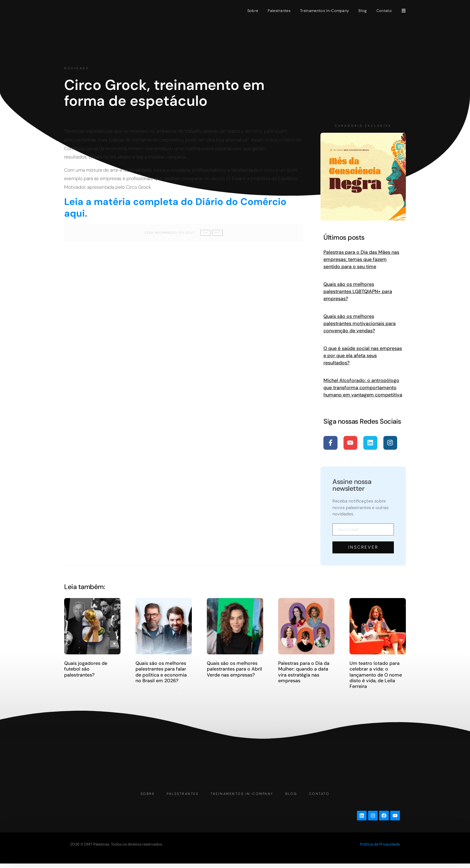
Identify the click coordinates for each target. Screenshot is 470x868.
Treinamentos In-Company (324, 11)
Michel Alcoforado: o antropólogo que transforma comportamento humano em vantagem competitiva (363, 388)
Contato (384, 11)
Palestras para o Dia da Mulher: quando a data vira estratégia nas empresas (304, 672)
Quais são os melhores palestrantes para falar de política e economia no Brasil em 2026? (161, 672)
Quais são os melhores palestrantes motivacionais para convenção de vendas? (360, 323)
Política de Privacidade (380, 849)
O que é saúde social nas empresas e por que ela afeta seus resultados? (363, 355)
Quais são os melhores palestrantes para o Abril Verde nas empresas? (234, 669)
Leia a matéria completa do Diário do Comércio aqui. (175, 207)
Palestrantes (279, 11)
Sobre (253, 11)
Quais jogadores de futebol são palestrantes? (86, 669)
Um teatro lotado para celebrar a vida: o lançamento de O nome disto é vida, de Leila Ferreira (376, 675)
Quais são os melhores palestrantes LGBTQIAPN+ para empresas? (358, 291)
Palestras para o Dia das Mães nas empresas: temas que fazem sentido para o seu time (361, 259)
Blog (363, 11)
